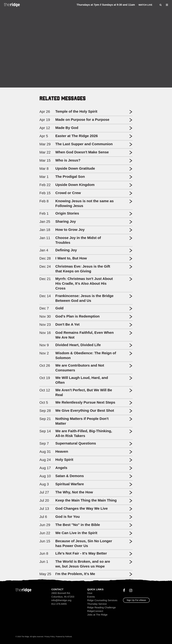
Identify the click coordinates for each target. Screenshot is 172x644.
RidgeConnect (95, 611)
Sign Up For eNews (136, 600)
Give (90, 593)
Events (91, 597)
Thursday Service (97, 604)
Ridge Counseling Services (102, 600)
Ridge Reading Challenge (101, 607)
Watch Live (145, 5)
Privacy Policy (50, 637)
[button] (131, 113)
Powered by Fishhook (64, 637)
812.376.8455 (59, 604)
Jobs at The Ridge (97, 615)
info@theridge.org (61, 600)
